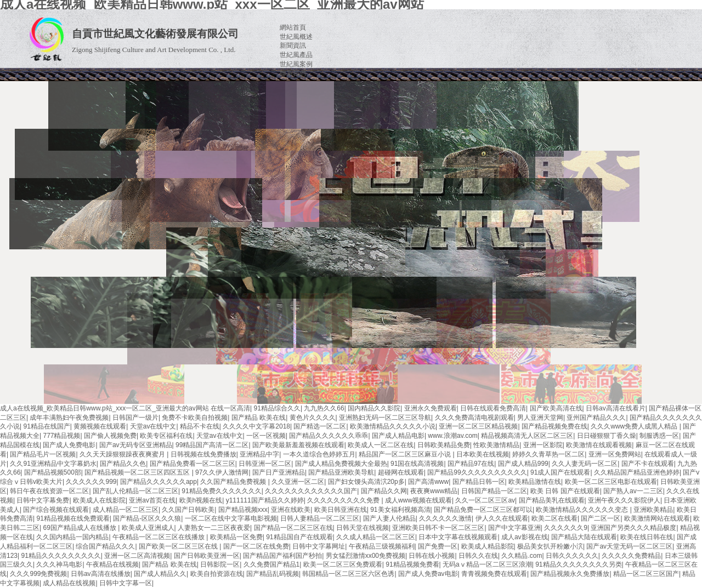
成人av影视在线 (525, 537)
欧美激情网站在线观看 (657, 518)
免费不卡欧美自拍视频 (195, 418)
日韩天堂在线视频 (363, 528)
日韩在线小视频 (432, 556)
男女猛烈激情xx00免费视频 (366, 556)
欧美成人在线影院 (99, 500)
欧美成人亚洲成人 (148, 528)
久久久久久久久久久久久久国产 (311, 491)
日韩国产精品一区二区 (494, 491)
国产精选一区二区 (320, 426)
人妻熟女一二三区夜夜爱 (214, 528)
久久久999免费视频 (38, 574)
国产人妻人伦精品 (389, 518)
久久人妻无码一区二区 (585, 464)
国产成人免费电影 (69, 445)
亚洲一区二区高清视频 (137, 556)
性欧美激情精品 (496, 445)
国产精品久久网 (384, 491)
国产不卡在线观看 (648, 464)
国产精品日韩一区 (479, 482)
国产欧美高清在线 (556, 408)
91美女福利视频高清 (400, 510)
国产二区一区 (601, 518)
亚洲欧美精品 (653, 510)
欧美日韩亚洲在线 (341, 510)
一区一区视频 (266, 436)
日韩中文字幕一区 (126, 583)
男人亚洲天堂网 (540, 418)
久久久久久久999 (91, 482)
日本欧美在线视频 (483, 454)
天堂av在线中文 (153, 426)
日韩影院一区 (220, 564)
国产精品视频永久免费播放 (570, 574)
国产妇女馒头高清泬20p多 (366, 482)
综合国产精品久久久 (105, 546)
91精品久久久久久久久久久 (61, 556)
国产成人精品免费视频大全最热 (341, 464)
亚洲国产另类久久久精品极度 (633, 528)
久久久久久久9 (566, 528)
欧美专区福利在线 (166, 436)
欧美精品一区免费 (236, 537)
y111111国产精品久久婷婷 (265, 500)
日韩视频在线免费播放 (203, 454)
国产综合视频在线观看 (56, 510)
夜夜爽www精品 (434, 491)
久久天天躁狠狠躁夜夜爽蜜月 (123, 454)
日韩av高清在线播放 (101, 574)
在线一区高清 (230, 408)
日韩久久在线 (478, 556)
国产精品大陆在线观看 (584, 537)
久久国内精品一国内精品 (72, 537)
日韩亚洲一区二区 (265, 464)
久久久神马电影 (59, 564)
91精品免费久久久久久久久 (221, 491)
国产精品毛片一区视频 (43, 454)
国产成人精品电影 (398, 436)
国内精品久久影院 (374, 408)
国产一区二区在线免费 (256, 546)
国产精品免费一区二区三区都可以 (483, 510)
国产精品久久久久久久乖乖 (329, 436)
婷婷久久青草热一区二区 (548, 454)
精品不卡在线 (200, 426)
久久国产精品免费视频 (234, 482)
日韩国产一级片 (135, 418)
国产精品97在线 (471, 464)
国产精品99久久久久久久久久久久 (477, 472)
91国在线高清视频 (417, 464)
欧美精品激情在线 (535, 482)
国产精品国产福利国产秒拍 (282, 556)
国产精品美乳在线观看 (552, 500)
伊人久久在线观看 (502, 518)
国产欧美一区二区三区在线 (179, 546)
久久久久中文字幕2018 (256, 426)
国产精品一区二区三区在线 (293, 528)
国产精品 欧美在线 (259, 418)
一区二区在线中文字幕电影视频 (231, 518)
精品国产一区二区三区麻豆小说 (406, 454)
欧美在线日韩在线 (647, 537)
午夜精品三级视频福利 (382, 546)
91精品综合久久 (277, 408)
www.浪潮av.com (452, 436)
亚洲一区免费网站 (615, 454)
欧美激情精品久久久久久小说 (393, 426)
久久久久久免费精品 (631, 556)
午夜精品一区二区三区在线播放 (159, 537)
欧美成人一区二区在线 (381, 445)
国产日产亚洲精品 (279, 472)
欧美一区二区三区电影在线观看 (611, 482)
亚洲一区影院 (543, 445)
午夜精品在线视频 (112, 564)
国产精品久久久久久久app (158, 482)
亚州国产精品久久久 (596, 418)
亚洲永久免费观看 (431, 408)
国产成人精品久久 (160, 574)
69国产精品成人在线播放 (80, 528)
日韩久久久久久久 (572, 556)
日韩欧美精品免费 (444, 445)
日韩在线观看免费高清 (493, 408)
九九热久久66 (324, 408)
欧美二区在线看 (554, 518)
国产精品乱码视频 (273, 574)
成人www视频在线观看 (418, 500)
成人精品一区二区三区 (126, 510)
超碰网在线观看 (401, 472)
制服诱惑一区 (659, 436)
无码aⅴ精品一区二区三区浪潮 (487, 564)
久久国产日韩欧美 (188, 510)
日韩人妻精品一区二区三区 (320, 518)
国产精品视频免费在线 (554, 426)
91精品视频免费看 (412, 564)
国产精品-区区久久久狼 (147, 518)
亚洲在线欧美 (291, 510)
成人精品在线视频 (69, 583)
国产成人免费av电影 (428, 574)
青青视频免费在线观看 (494, 574)
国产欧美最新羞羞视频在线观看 (298, 445)
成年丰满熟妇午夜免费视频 (69, 418)
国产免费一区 (438, 546)
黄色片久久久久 (313, 418)
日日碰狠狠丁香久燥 (607, 436)
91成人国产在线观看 (560, 472)
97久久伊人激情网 (222, 472)
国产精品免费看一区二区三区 (193, 464)
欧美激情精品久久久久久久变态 (583, 510)
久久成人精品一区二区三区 (376, 537)
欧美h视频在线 (201, 500)
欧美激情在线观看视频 (599, 445)
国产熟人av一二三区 (633, 491)
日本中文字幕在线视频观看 (458, 537)
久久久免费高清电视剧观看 (474, 418)
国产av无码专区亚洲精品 (136, 445)
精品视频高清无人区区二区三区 (527, 436)
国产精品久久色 (123, 464)
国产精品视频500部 (53, 472)
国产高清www (428, 482)
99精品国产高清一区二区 (212, 445)
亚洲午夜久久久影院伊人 (624, 500)
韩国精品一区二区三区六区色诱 (348, 574)
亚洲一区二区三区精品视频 (478, 426)
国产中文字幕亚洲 (514, 528)
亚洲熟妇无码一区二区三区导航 (385, 418)
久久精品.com (522, 556)
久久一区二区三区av (485, 500)
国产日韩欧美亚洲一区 (207, 556)
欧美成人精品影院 (488, 546)
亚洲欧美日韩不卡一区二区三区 (438, 528)
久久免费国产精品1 (272, 564)
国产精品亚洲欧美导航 (341, 472)
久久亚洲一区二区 (298, 482)
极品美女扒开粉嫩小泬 (550, 546)
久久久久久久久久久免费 (344, 500)
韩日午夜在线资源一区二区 (49, 491)
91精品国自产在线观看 (299, 537)
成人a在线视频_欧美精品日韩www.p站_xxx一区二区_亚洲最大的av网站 (104, 408)
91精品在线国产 (46, 426)
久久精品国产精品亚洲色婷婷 (637, 472)
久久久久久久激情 (445, 518)
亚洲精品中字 (259, 454)
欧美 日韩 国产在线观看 (565, 491)
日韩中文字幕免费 (43, 500)
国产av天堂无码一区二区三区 (629, 546)
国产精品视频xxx (243, 510)
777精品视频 (61, 436)
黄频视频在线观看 (100, 426)
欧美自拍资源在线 (217, 574)
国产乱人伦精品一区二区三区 (135, 491)
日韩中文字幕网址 (319, 546)
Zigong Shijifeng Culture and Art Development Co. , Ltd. (154, 50)
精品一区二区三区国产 (646, 574)
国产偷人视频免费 (110, 436)
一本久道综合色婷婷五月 (319, 454)
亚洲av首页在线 (152, 500)
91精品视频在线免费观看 (73, 518)
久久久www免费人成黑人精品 (635, 426)
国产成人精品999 (523, 464)
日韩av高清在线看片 (616, 408)
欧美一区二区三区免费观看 (343, 564)
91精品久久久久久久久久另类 (578, 564)
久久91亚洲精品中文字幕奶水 (53, 464)
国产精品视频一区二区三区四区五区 (138, 472)
